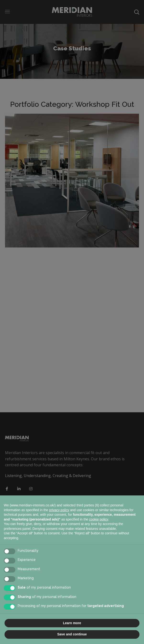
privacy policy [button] (59, 510)
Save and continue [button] (72, 634)
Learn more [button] (72, 623)
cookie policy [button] (98, 519)
